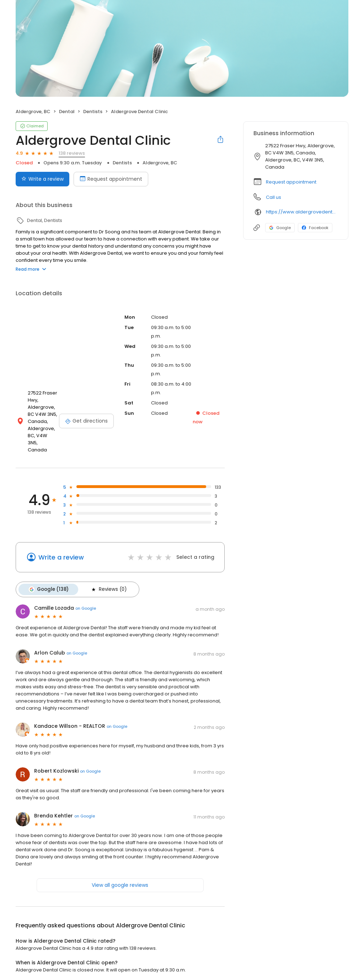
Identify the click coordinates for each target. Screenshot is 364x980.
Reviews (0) (107, 582)
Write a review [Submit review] (42, 179)
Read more (31, 269)
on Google (86, 600)
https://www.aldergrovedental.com (302, 212)
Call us (274, 197)
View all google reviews (120, 877)
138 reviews (72, 153)
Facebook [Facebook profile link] (315, 228)
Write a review (61, 550)
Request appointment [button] (291, 182)
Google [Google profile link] (280, 228)
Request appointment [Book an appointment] (111, 179)
